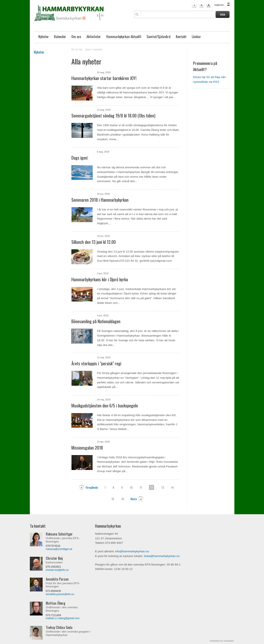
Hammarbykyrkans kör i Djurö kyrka (100, 279)
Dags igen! (80, 158)
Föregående (92, 487)
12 (152, 487)
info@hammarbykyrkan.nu (132, 551)
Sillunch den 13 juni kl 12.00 (94, 242)
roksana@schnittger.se (59, 549)
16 (123, 499)
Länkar (196, 37)
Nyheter (44, 37)
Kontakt (181, 37)
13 (163, 487)
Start (88, 50)
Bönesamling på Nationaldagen (96, 321)
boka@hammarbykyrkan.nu (162, 556)
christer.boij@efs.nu (57, 570)
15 (113, 499)
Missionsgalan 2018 (87, 448)
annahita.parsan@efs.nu (60, 594)
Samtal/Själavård (159, 37)
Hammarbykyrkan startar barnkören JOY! (104, 78)
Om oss (76, 37)
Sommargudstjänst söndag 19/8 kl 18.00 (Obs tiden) (113, 116)
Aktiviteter (94, 37)
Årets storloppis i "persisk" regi (96, 363)
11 (141, 487)
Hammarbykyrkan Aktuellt (124, 37)
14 (172, 487)
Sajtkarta (219, 5)
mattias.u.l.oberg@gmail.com (63, 618)
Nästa (134, 499)
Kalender (60, 37)
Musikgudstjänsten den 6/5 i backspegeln (105, 406)
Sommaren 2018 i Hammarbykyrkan (100, 200)
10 (131, 487)
